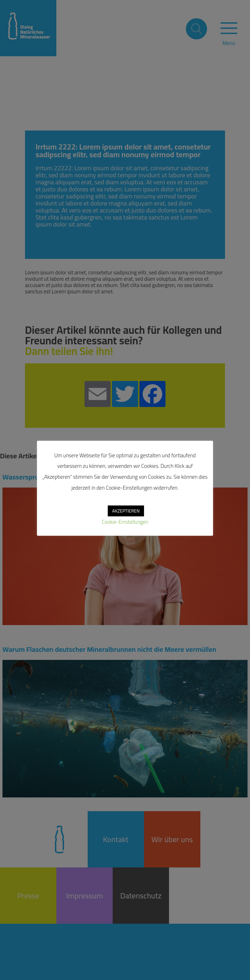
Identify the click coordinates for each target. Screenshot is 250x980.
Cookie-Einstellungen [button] (125, 522)
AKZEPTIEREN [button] (126, 511)
